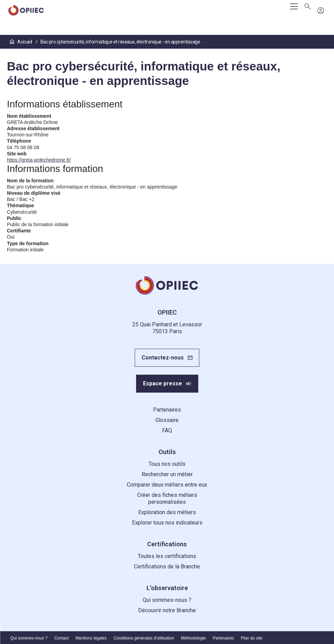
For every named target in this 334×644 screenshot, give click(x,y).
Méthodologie (193, 638)
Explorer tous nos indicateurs (167, 523)
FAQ (167, 430)
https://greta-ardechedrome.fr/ (39, 160)
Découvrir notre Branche (167, 610)
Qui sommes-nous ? (167, 600)
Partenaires (167, 410)
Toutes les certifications (167, 556)
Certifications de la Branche (167, 566)
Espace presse (163, 383)
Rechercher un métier (167, 474)
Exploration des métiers (167, 512)
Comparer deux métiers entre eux (167, 485)
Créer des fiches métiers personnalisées (167, 498)
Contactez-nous (163, 358)
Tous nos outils (167, 464)
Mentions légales (91, 638)
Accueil (21, 42)
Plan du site (252, 638)
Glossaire (167, 420)
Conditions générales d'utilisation (144, 638)
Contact (61, 638)
